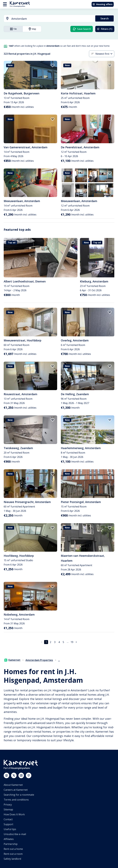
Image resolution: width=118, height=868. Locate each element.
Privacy (8, 805)
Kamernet (12, 660)
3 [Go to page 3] (55, 642)
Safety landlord (12, 859)
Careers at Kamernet (16, 790)
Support (8, 824)
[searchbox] (52, 19)
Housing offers (102, 4)
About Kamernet (13, 785)
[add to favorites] (53, 65)
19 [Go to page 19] (72, 642)
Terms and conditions (16, 800)
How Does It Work (14, 814)
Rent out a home (13, 849)
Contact (8, 819)
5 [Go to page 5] (63, 642)
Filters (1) (104, 29)
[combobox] (48, 19)
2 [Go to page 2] (50, 642)
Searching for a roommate (19, 795)
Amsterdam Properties (39, 660)
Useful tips (10, 829)
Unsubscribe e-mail (15, 834)
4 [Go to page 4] (59, 642)
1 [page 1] (46, 642)
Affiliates (9, 839)
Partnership (11, 844)
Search (105, 18)
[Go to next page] (76, 642)
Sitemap (8, 809)
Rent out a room (13, 854)
